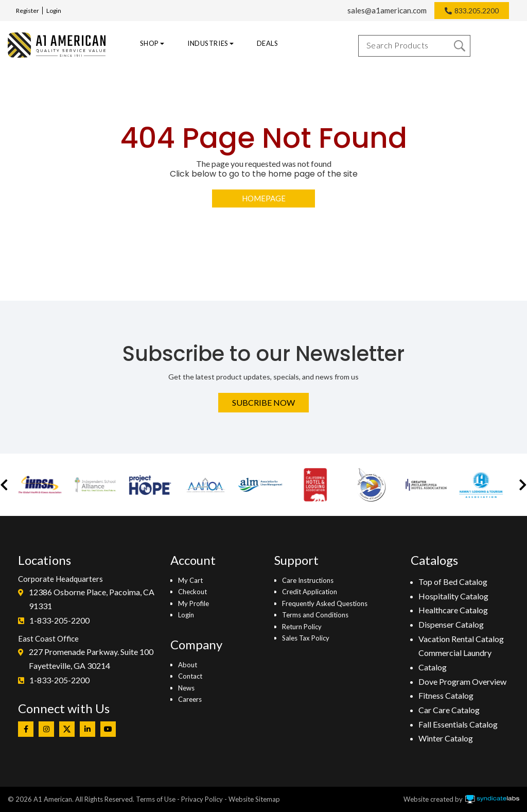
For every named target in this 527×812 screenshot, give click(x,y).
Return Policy (302, 627)
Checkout (192, 592)
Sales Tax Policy (306, 638)
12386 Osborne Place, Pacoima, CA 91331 (92, 599)
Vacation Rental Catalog (461, 639)
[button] (4, 485)
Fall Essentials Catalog (458, 724)
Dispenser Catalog (451, 624)
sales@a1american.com (387, 10)
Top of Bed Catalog (453, 582)
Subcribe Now (263, 402)
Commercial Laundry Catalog (455, 660)
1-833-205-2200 (59, 620)
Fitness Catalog (446, 695)
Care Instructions (308, 580)
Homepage (264, 198)
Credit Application (310, 592)
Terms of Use (156, 799)
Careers (190, 699)
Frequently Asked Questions (325, 603)
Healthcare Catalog (453, 610)
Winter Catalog (446, 738)
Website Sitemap (254, 799)
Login (54, 11)
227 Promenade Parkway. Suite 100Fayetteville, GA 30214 (91, 659)
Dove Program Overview (462, 681)
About (188, 665)
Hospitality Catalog (453, 596)
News (186, 688)
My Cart (190, 580)
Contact (190, 676)
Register (28, 11)
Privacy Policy (202, 799)
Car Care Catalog (449, 710)
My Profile (194, 603)
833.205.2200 (477, 11)
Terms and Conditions (315, 615)
